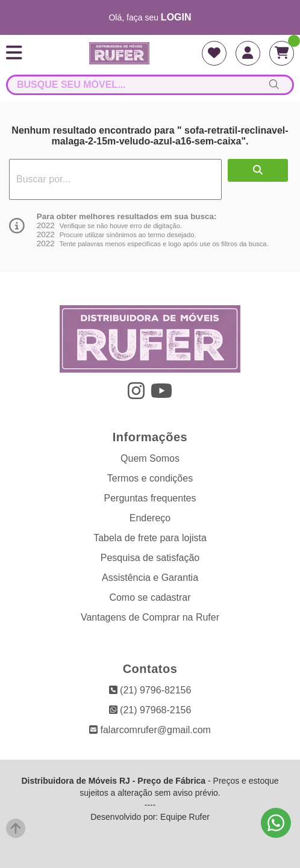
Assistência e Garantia (150, 578)
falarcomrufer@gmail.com (150, 730)
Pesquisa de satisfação (150, 558)
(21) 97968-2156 (150, 710)
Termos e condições (150, 478)
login (176, 17)
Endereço (150, 518)
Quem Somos (150, 458)
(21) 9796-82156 (150, 690)
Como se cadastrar (150, 597)
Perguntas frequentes (150, 498)
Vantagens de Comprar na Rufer (150, 617)
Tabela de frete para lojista (150, 538)
